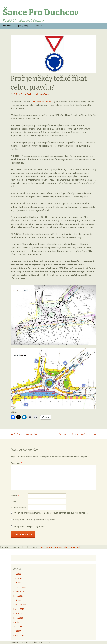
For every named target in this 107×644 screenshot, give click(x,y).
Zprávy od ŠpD (23, 26)
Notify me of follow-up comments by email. (34, 520)
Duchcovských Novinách (42, 102)
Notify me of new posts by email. (29, 526)
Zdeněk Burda (43, 94)
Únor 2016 (18, 613)
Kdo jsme (7, 26)
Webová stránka (18, 508)
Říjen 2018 (18, 578)
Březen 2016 (19, 609)
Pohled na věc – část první (27, 434)
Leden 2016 (18, 618)
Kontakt (40, 26)
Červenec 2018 (20, 587)
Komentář (16, 463)
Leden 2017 (18, 596)
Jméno (15, 496)
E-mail (15, 502)
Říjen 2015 (18, 627)
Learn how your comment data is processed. (59, 547)
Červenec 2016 (20, 605)
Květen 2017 (19, 591)
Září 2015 (17, 631)
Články (29, 94)
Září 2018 (17, 583)
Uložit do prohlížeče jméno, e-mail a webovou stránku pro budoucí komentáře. (52, 513)
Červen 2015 (19, 635)
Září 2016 (17, 600)
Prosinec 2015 (19, 622)
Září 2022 (17, 574)
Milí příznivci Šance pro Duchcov (77, 434)
